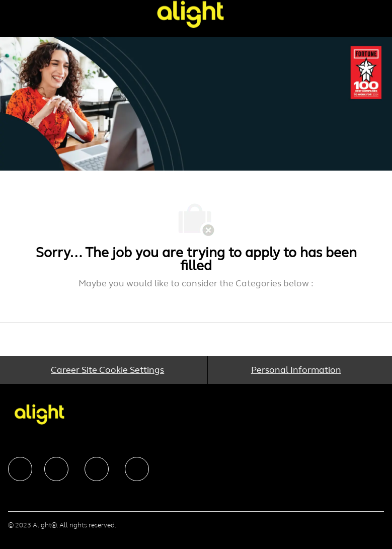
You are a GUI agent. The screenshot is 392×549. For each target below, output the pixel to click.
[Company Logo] (190, 14)
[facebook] (20, 469)
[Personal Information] (296, 370)
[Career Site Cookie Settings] (107, 370)
